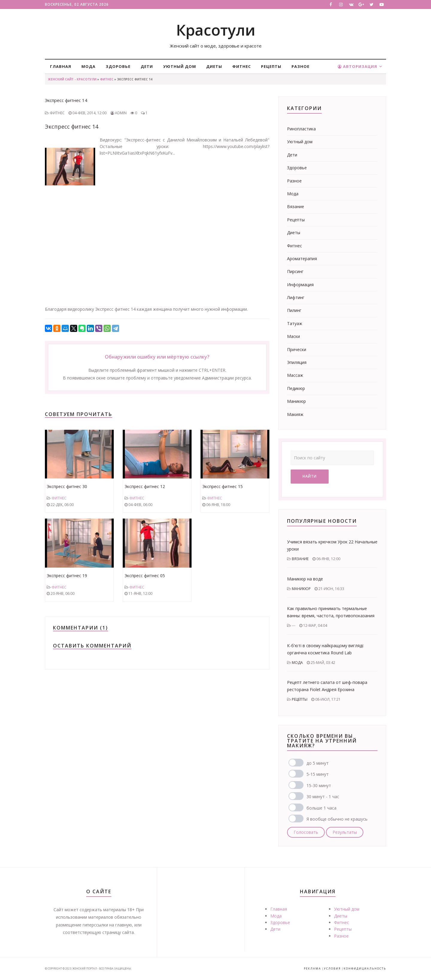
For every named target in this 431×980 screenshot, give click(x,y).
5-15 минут (318, 774)
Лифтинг (296, 297)
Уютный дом (180, 66)
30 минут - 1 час (323, 797)
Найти (310, 476)
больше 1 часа (321, 808)
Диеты (214, 66)
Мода (88, 66)
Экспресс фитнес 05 (145, 576)
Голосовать (306, 832)
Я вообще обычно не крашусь (337, 819)
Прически (297, 349)
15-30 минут (319, 785)
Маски (293, 336)
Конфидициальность (365, 968)
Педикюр (296, 388)
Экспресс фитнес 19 (67, 576)
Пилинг (294, 310)
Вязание (296, 206)
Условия (332, 968)
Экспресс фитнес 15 (223, 486)
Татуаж (295, 323)
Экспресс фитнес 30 (67, 486)
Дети (147, 66)
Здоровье (118, 66)
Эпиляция (297, 362)
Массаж (295, 375)
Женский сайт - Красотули (72, 79)
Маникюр (296, 401)
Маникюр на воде (305, 579)
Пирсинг (295, 271)
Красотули (216, 30)
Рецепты (271, 66)
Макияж (295, 414)
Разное (301, 66)
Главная (61, 66)
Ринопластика (301, 129)
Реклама (312, 968)
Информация (300, 285)
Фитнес (242, 66)
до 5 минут (318, 763)
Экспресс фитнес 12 (145, 486)
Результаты (345, 832)
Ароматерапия (302, 259)
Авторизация (357, 66)
